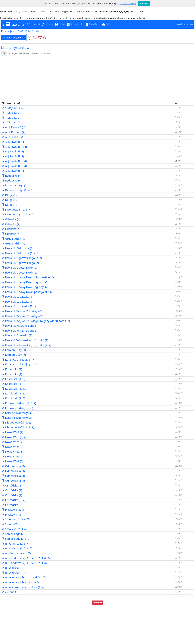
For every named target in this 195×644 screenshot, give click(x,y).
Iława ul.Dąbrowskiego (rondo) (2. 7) (26, 345)
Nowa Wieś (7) (12, 432)
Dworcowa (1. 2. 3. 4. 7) (18, 214)
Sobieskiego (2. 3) (15, 534)
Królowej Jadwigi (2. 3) (17, 408)
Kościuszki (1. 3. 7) (15, 389)
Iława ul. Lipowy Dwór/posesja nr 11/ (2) (29, 292)
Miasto (108, 24)
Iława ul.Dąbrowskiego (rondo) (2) (25, 340)
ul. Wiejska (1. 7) (14, 573)
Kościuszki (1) (12, 384)
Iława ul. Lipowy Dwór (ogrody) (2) (25, 282)
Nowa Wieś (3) (12, 447)
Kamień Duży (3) (14, 350)
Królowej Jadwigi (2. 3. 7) (19, 403)
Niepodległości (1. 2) (16, 422)
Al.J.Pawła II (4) (13, 151)
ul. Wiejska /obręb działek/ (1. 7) (24, 577)
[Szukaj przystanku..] (100, 53)
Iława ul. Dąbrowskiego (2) (20, 263)
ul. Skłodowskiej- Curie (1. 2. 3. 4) (24, 563)
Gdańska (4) (11, 219)
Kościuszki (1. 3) (13, 379)
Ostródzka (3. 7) (13, 500)
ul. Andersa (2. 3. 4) (16, 544)
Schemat (34, 24)
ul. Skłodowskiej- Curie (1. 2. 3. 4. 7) (26, 558)
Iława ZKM (13, 24)
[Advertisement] (97, 77)
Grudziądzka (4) (13, 239)
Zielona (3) (10, 592)
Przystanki (75, 24)
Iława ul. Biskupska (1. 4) (19, 248)
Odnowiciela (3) (13, 466)
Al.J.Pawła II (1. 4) (14, 147)
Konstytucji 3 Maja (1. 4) (19, 360)
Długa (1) (9, 195)
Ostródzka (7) (12, 490)
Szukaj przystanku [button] (13, 38)
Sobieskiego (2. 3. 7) (16, 539)
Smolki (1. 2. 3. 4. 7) (16, 519)
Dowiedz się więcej (128, 3)
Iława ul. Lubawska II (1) (19, 306)
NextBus (93, 24)
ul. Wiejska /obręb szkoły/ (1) (22, 582)
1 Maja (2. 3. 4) (13, 108)
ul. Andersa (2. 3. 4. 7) (17, 548)
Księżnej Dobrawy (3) (17, 413)
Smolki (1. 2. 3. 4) (14, 529)
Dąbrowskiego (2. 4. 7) (17, 190)
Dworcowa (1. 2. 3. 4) (17, 210)
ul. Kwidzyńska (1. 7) (16, 553)
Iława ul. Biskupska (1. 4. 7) (20, 253)
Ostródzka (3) (12, 485)
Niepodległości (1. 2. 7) (18, 427)
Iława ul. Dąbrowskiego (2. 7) (22, 258)
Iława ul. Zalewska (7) (17, 335)
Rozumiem (144, 3)
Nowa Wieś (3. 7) (14, 437)
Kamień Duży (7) (14, 355)
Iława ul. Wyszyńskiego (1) (20, 326)
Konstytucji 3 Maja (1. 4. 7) (20, 364)
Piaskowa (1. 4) (13, 510)
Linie (60, 24)
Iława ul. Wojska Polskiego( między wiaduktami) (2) (36, 321)
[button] (37, 38)
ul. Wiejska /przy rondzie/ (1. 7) (23, 587)
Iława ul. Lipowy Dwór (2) (19, 268)
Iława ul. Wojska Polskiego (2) (22, 311)
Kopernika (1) (12, 369)
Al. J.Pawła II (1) (13, 137)
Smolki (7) (10, 524)
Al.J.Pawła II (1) (13, 142)
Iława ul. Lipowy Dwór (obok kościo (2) (28, 277)
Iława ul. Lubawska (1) (17, 297)
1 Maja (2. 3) (11, 118)
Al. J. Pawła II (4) (13, 127)
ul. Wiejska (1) (12, 568)
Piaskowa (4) (11, 515)
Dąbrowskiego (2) (14, 185)
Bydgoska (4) (12, 176)
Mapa (48, 24)
